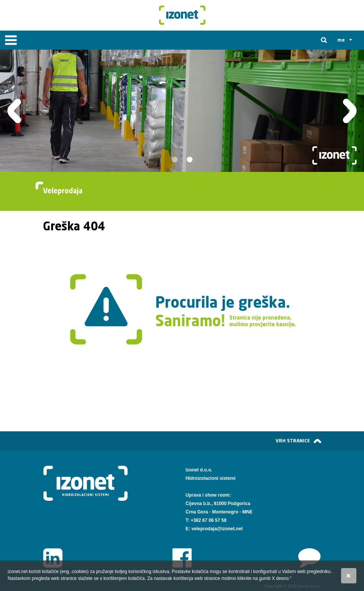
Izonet (182, 15)
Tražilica (324, 40)
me (341, 40)
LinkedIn (53, 558)
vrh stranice (293, 441)
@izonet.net (230, 529)
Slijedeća (350, 111)
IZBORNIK (11, 40)
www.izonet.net (310, 558)
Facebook (182, 558)
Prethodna (14, 111)
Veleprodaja (63, 191)
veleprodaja (204, 529)
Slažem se (349, 576)
